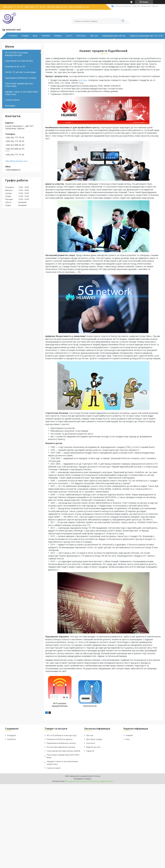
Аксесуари (10, 106)
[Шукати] (123, 21)
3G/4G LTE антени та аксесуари (20, 72)
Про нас (94, 36)
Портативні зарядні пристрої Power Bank (19, 85)
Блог (128, 739)
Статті (69, 36)
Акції (35, 36)
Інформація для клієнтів (114, 36)
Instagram (12, 735)
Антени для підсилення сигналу (61, 747)
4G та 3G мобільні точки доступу (62, 735)
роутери (83, 80)
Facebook (11, 739)
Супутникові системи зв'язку (19, 61)
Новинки (46, 36)
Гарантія (90, 751)
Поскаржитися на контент (77, 781)
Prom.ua (97, 776)
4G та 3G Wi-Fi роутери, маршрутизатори (17, 54)
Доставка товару (94, 739)
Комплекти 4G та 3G (15, 66)
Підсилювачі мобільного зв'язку (21, 78)
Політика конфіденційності (102, 781)
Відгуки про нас (93, 747)
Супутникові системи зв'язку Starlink (63, 751)
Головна (13, 36)
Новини (58, 36)
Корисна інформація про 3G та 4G (146, 36)
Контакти (81, 36)
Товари (25, 36)
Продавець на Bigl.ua (83, 779)
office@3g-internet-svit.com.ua (18, 161)
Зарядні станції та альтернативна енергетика (22, 93)
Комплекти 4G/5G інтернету (60, 739)
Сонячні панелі (12, 100)
